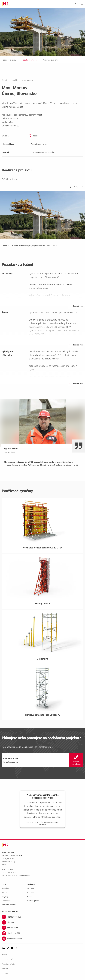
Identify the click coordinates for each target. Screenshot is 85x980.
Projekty (15, 80)
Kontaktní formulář (9, 905)
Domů (5, 80)
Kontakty (30, 892)
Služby (4, 892)
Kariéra (30, 897)
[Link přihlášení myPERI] (42, 933)
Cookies (5, 973)
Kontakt (5, 969)
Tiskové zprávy (33, 901)
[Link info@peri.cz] (42, 922)
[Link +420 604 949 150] (42, 917)
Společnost (6, 901)
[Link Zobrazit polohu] (42, 928)
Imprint (5, 955)
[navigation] (42, 760)
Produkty (5, 888)
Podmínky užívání (8, 964)
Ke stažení (31, 888)
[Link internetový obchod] (42, 939)
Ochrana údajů (7, 959)
